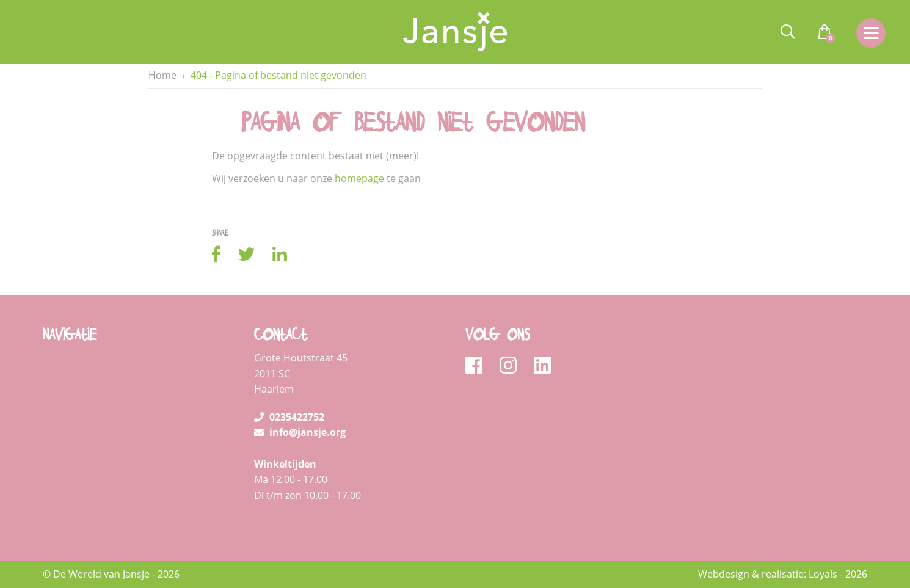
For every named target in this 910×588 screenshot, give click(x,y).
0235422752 (289, 417)
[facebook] (478, 366)
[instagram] (512, 366)
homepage (359, 179)
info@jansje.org (300, 432)
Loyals (823, 574)
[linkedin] (542, 366)
